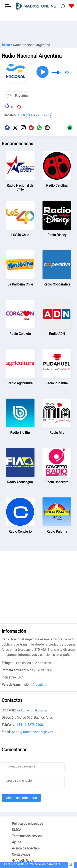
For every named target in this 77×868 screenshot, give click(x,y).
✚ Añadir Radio (23, 861)
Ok (71, 865)
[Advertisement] (38, 31)
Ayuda (17, 842)
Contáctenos (21, 855)
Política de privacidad (28, 824)
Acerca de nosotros (26, 848)
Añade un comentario (21, 798)
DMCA (17, 830)
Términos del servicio (27, 836)
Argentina (39, 685)
